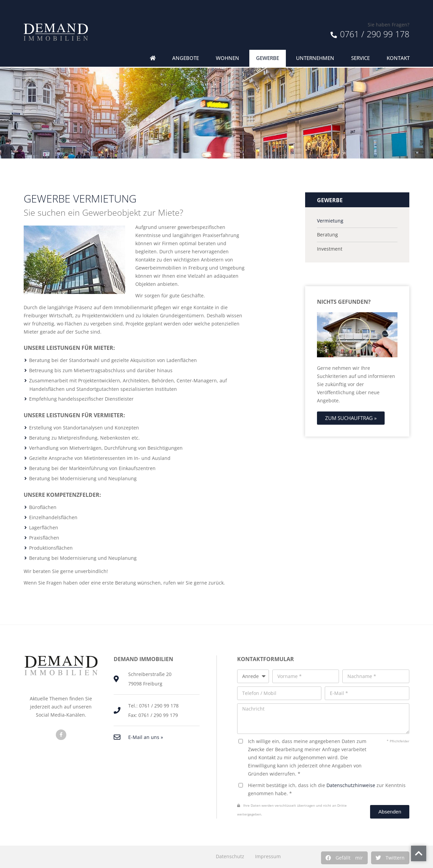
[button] (344, 858)
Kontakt (398, 58)
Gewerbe (268, 58)
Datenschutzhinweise (351, 785)
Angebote (186, 58)
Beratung (327, 235)
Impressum (268, 856)
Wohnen (227, 58)
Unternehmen (315, 58)
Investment (330, 249)
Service (360, 58)
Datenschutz (230, 856)
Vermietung (330, 221)
